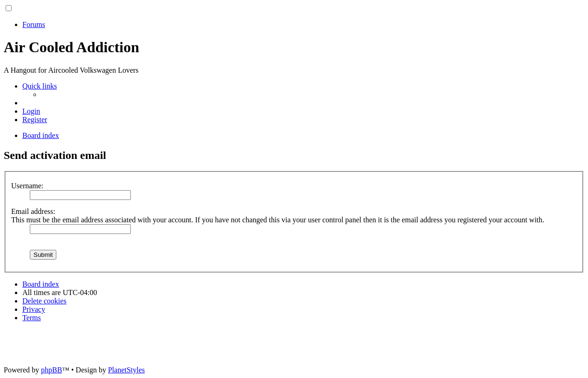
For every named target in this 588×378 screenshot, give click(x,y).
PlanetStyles (126, 370)
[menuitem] (31, 111)
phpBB (51, 370)
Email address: (33, 211)
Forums (34, 24)
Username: (27, 186)
